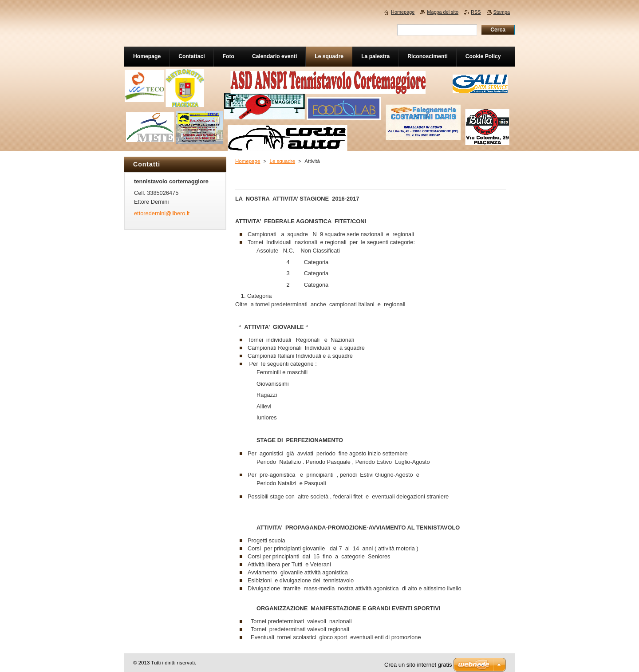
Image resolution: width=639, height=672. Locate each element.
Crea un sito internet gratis (418, 665)
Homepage (248, 161)
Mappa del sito (443, 12)
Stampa (502, 12)
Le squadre (282, 161)
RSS (476, 12)
